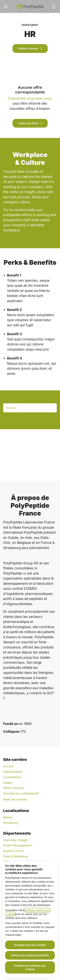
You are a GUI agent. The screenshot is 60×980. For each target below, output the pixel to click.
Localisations (12, 777)
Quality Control (13, 851)
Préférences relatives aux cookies (30, 967)
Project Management (17, 845)
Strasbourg (11, 823)
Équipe (8, 783)
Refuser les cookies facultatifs (30, 955)
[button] (54, 6)
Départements (13, 772)
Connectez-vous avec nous (30, 98)
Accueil (8, 766)
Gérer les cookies (15, 799)
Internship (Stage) (15, 840)
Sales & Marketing (15, 856)
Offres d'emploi (14, 788)
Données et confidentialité (21, 793)
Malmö (8, 817)
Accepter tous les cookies (30, 945)
